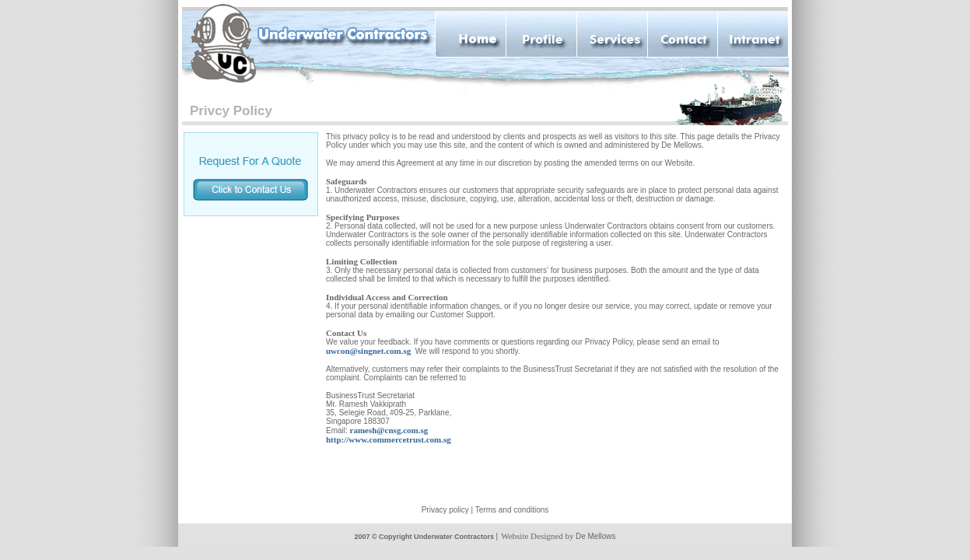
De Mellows (596, 536)
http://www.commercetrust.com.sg (389, 439)
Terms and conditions (512, 510)
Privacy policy (445, 510)
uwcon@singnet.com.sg (368, 351)
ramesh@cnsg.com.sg (389, 430)
